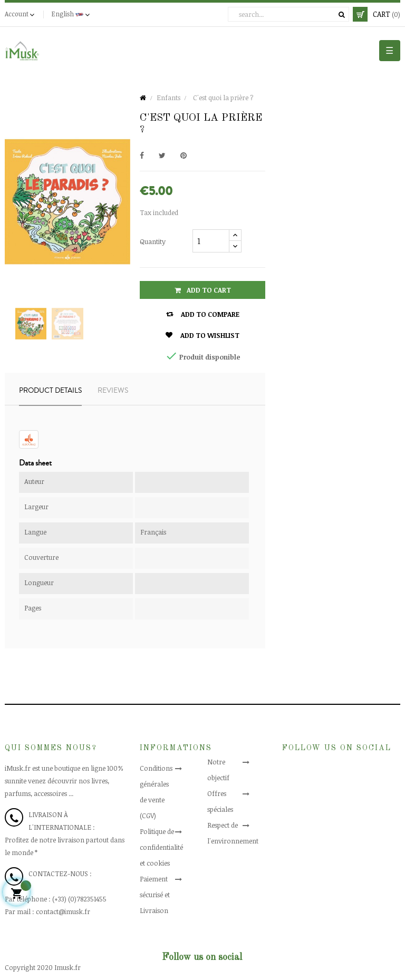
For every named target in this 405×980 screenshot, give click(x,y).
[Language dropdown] (72, 14)
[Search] (288, 14)
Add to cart (203, 290)
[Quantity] (211, 241)
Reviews (113, 391)
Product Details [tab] (50, 391)
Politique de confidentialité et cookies (161, 847)
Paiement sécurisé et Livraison (155, 895)
